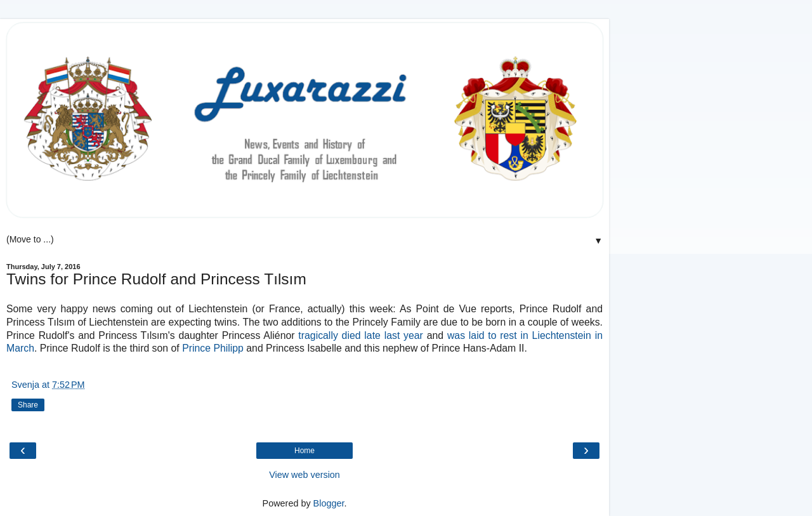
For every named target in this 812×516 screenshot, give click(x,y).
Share (28, 405)
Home (304, 451)
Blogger (329, 503)
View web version (304, 475)
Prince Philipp (213, 348)
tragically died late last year (361, 335)
